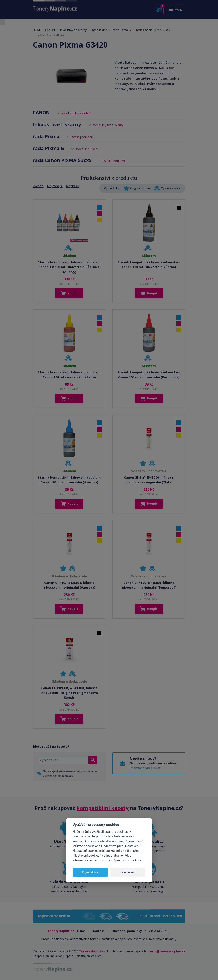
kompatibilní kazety (103, 808)
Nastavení (128, 872)
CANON (50, 30)
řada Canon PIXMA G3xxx (153, 30)
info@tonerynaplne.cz (145, 768)
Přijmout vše (90, 872)
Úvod (36, 30)
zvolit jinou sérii (83, 137)
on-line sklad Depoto (59, 956)
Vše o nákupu (159, 931)
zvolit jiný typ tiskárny (108, 125)
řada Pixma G (122, 30)
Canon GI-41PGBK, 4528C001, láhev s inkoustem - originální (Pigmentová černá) (69, 693)
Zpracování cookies (127, 860)
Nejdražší (73, 186)
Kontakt (98, 931)
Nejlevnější (55, 186)
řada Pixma (100, 30)
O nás (81, 931)
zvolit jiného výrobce (76, 113)
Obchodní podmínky (127, 931)
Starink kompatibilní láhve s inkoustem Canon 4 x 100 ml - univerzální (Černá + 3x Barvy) (69, 267)
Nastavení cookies (89, 956)
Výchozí (38, 186)
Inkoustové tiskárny (73, 30)
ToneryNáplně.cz (92, 951)
